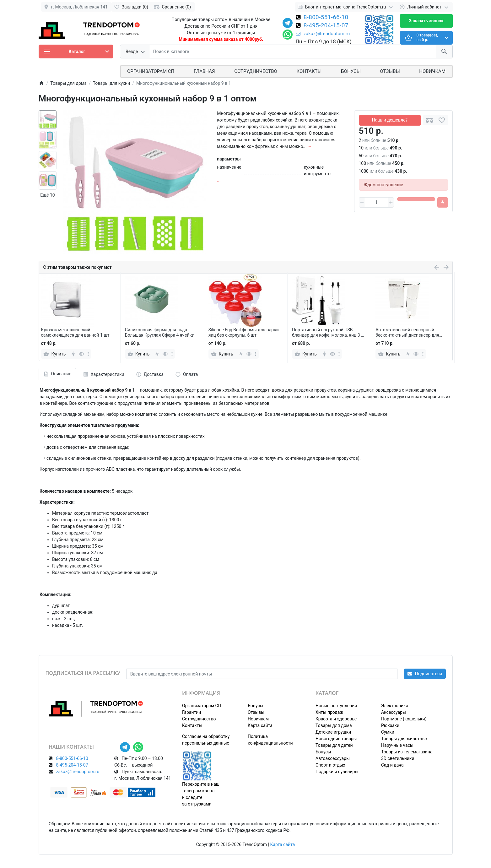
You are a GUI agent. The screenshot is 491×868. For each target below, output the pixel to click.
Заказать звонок (426, 21)
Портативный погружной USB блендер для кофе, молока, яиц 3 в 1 (328, 333)
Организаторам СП (202, 706)
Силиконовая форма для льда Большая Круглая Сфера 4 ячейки (160, 332)
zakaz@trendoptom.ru (323, 34)
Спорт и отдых (330, 765)
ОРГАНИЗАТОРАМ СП (151, 71)
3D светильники (398, 758)
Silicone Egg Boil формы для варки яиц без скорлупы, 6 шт (244, 332)
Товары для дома (334, 725)
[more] (88, 354)
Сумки (388, 732)
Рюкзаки (390, 725)
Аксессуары (394, 712)
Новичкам (432, 71)
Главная (204, 71)
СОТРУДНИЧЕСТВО (256, 71)
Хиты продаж (329, 712)
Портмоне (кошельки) (404, 719)
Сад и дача (392, 765)
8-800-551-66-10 (326, 18)
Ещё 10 (47, 195)
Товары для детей (334, 745)
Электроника (395, 706)
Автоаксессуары (333, 758)
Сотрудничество (199, 719)
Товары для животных (404, 739)
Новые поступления (336, 706)
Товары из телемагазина (407, 752)
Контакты (309, 71)
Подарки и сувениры (337, 772)
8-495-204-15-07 (326, 26)
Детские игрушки (333, 732)
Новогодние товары (336, 739)
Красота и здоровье (336, 719)
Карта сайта (260, 725)
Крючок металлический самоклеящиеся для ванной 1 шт (75, 332)
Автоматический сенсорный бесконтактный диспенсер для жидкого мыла (407, 333)
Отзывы (390, 71)
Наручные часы (397, 745)
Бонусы (351, 71)
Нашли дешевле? (390, 120)
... (219, 180)
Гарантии (192, 712)
